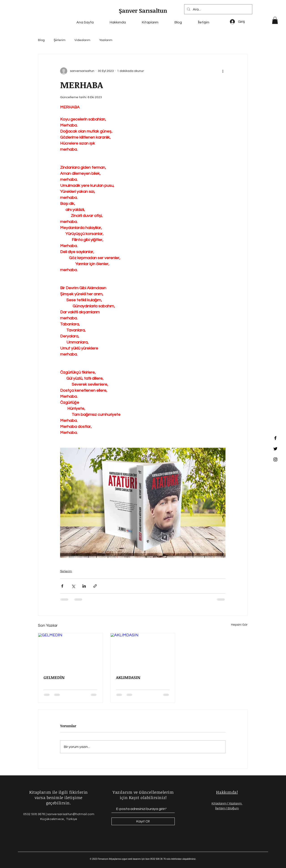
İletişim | (221, 808)
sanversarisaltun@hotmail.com (71, 814)
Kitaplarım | (220, 803)
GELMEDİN (54, 677)
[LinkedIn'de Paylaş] (84, 586)
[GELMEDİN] (70, 651)
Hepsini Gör (239, 625)
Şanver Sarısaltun (143, 10)
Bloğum (233, 808)
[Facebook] (275, 438)
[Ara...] (218, 9)
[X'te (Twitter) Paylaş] (73, 586)
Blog (41, 40)
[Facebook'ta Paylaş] (62, 586)
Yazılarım (106, 40)
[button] (275, 20)
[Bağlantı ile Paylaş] (95, 586)
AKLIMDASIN (128, 677)
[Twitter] (275, 449)
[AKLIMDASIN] (143, 651)
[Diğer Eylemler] (223, 71)
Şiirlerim (60, 40)
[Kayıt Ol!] (143, 821)
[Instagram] (275, 459)
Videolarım (82, 40)
